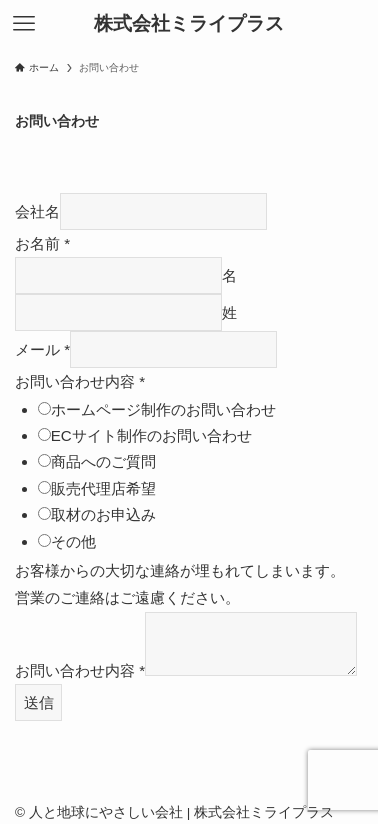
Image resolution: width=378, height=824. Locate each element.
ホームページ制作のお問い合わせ (163, 409)
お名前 (42, 243)
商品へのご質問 (103, 461)
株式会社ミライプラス (189, 24)
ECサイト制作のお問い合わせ (151, 435)
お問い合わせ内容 (80, 381)
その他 (73, 541)
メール (42, 349)
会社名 (37, 211)
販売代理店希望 (103, 488)
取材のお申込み (103, 514)
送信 (39, 702)
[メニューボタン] (24, 24)
